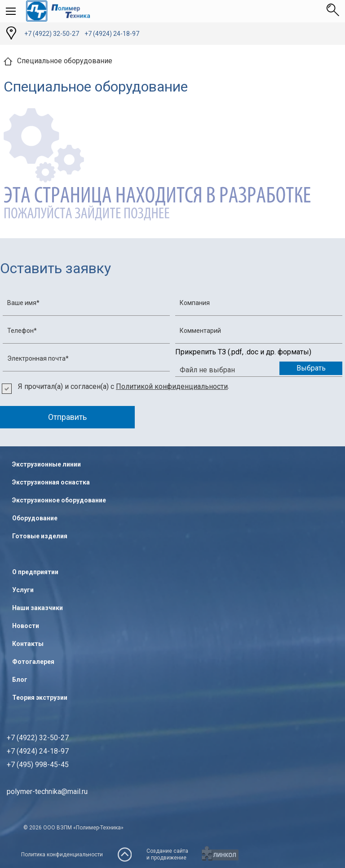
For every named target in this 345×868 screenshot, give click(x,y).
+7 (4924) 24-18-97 (112, 34)
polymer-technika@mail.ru (47, 792)
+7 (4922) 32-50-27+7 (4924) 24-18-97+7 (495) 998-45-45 (38, 751)
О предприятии (35, 572)
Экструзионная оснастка (51, 482)
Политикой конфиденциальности (172, 386)
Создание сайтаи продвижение (167, 854)
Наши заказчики (38, 608)
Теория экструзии (40, 698)
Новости (26, 626)
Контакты (28, 644)
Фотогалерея (33, 662)
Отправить (67, 417)
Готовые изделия (40, 536)
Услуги (23, 590)
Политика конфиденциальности (62, 855)
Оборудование (35, 518)
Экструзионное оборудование (59, 500)
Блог (20, 680)
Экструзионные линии (46, 464)
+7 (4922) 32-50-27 (52, 34)
